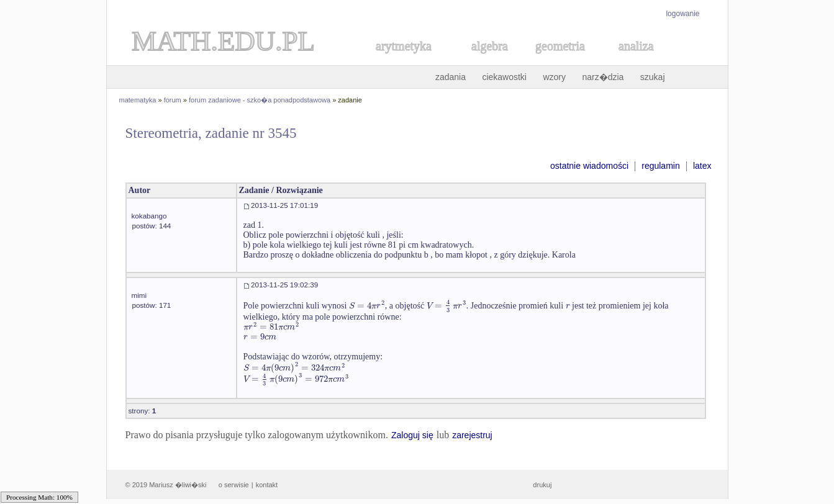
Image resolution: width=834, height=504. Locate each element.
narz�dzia (603, 77)
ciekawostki (504, 77)
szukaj (653, 77)
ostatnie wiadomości (589, 166)
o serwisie (234, 485)
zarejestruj (472, 435)
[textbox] (367, 306)
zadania (451, 77)
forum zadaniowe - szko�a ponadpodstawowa (260, 100)
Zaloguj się (412, 435)
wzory (554, 77)
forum (173, 100)
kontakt (267, 485)
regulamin (660, 166)
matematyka (138, 100)
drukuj (542, 485)
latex (702, 166)
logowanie (682, 14)
